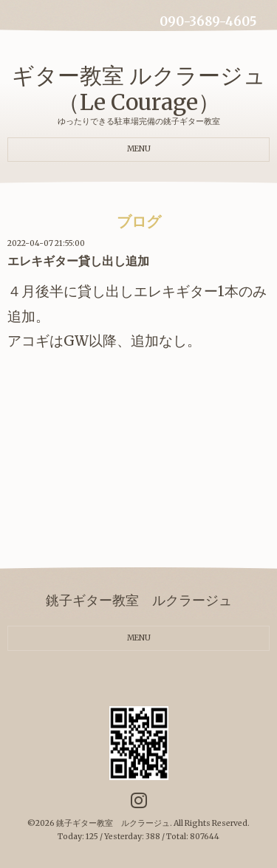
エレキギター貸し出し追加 (78, 261)
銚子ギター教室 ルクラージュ (113, 823)
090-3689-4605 (208, 22)
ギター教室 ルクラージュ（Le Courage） (139, 89)
